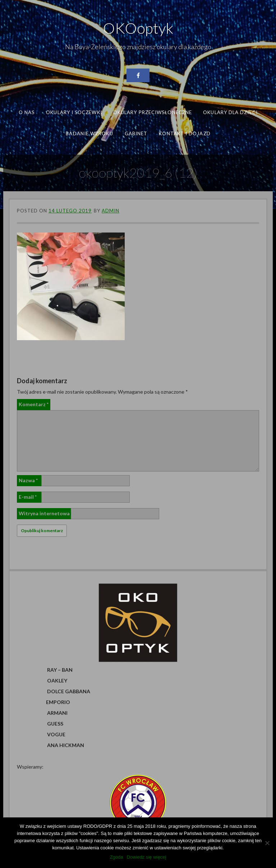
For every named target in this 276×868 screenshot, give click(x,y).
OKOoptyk (138, 28)
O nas (27, 112)
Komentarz (34, 404)
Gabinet (136, 133)
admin (111, 211)
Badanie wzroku (89, 133)
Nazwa (28, 480)
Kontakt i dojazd (185, 133)
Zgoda (117, 857)
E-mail (28, 497)
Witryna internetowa (44, 513)
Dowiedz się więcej (147, 857)
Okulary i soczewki (74, 112)
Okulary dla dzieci (230, 112)
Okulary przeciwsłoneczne (153, 112)
